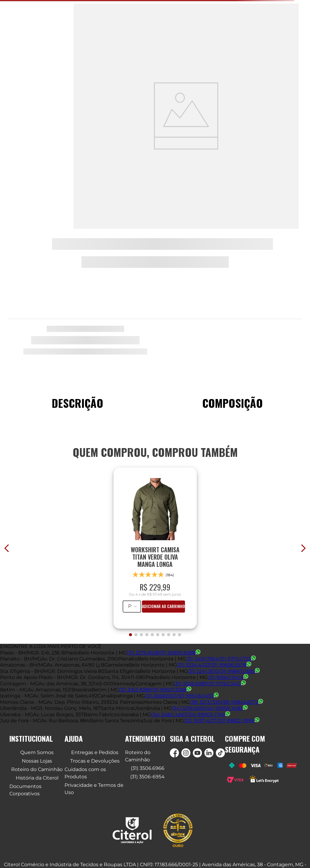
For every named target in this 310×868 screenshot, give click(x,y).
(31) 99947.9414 (228, 677)
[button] (130, 635)
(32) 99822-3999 (238, 721)
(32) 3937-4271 (200, 721)
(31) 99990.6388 (180, 653)
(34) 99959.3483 (226, 708)
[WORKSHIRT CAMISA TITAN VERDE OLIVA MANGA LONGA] (155, 545)
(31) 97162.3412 (227, 684)
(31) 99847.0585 (239, 671)
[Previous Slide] (7, 548)
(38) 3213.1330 (205, 702)
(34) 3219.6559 (188, 708)
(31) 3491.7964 (202, 659)
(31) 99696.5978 (231, 665)
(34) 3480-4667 (169, 715)
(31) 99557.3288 (171, 690)
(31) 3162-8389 (135, 690)
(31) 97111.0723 (237, 659)
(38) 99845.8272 (242, 702)
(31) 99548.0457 (198, 696)
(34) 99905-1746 (209, 715)
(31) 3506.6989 (191, 684)
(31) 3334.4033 (193, 665)
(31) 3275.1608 (143, 653)
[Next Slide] (303, 548)
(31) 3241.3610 (203, 671)
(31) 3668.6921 (161, 696)
